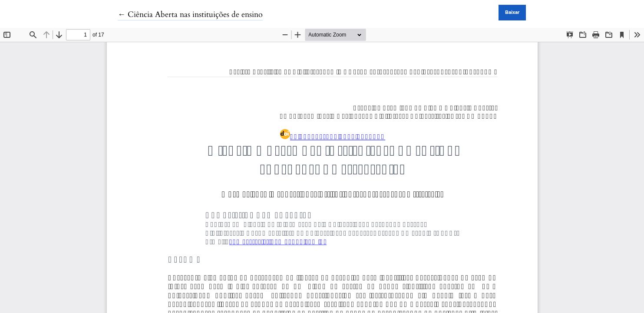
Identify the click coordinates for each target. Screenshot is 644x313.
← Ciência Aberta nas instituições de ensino (190, 15)
